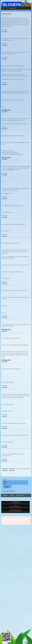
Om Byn (15, 8)
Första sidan (5, 469)
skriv (7, 8)
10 (27, 469)
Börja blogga (6, 491)
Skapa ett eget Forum (7, 499)
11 (29, 469)
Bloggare (11, 8)
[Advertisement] (16, 578)
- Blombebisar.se (6, 517)
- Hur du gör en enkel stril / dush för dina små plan (15, 520)
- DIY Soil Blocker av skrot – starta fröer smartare (15, 519)
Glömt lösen (12, 491)
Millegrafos (6, 110)
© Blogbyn (5, 495)
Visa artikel (4, 32)
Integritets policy (20, 495)
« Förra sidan (12, 469)
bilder (11, 170)
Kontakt (4, 8)
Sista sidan (12, 470)
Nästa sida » (5, 470)
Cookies (12, 495)
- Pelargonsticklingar (7, 524)
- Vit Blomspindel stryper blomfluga (11, 522)
